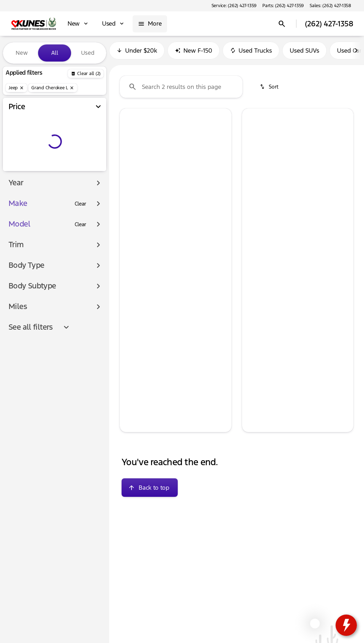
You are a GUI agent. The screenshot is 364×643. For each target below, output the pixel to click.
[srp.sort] (270, 89)
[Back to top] (149, 490)
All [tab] (55, 53)
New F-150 (194, 53)
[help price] (131, 285)
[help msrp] (131, 261)
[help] (131, 273)
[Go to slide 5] (196, 186)
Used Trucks (251, 53)
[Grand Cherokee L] (53, 88)
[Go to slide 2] (164, 186)
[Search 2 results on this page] (181, 89)
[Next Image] (356, 53)
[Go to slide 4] (185, 186)
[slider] (16, 133)
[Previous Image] (129, 153)
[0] (23, 170)
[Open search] (282, 24)
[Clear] (81, 218)
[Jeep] (16, 88)
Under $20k (137, 53)
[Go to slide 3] (175, 186)
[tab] (150, 242)
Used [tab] (88, 53)
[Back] (86, 74)
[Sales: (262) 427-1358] (330, 6)
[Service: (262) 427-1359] (234, 6)
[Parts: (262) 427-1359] (283, 6)
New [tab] (22, 53)
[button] (128, 153)
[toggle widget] (346, 625)
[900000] (81, 170)
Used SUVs (304, 53)
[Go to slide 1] (153, 186)
